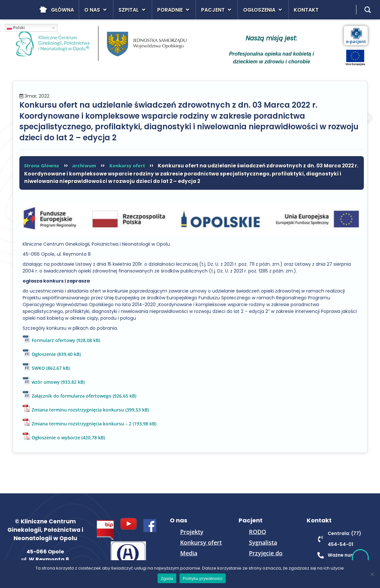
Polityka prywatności (203, 578)
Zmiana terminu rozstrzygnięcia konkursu (78, 410)
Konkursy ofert (127, 166)
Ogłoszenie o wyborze (56, 438)
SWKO (38, 368)
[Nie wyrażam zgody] (372, 574)
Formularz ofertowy (53, 340)
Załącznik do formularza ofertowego (72, 396)
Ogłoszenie (44, 354)
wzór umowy (46, 382)
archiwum (84, 166)
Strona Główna (42, 166)
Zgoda (167, 578)
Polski (16, 27)
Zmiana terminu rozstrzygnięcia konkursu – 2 (82, 424)
